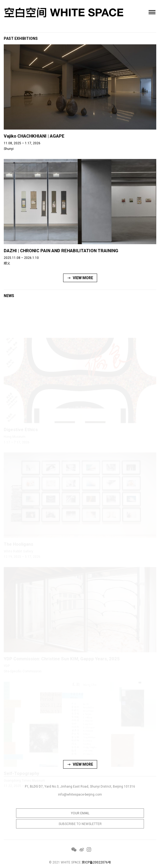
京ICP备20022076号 (96, 862)
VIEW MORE (80, 278)
